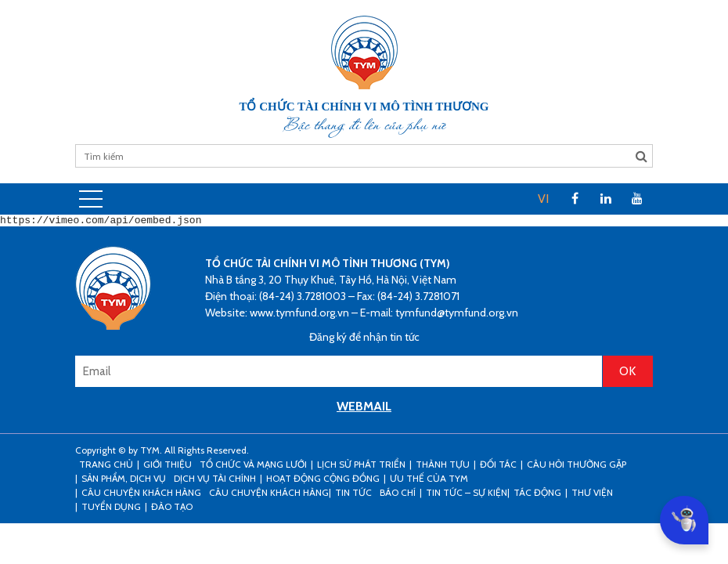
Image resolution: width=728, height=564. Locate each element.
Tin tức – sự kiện (467, 495)
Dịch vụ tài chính (215, 481)
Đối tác (498, 466)
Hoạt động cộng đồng (323, 481)
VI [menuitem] (543, 199)
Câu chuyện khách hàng (269, 495)
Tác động (537, 495)
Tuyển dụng (111, 509)
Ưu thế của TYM (429, 481)
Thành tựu (443, 466)
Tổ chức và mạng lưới (253, 466)
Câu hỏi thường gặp (577, 466)
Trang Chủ (106, 466)
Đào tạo (172, 509)
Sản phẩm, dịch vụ (124, 481)
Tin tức (353, 495)
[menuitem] (543, 199)
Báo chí (398, 495)
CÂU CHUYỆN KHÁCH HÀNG (141, 495)
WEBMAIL (364, 409)
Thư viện (592, 495)
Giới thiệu (168, 466)
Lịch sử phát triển (361, 466)
